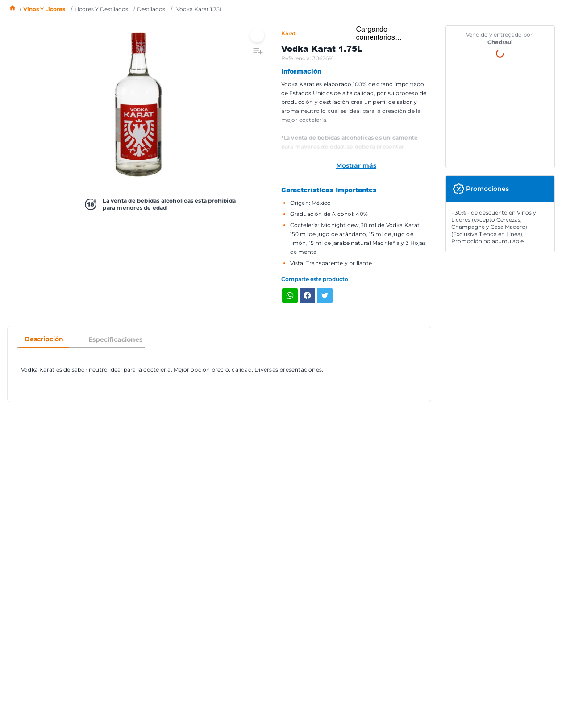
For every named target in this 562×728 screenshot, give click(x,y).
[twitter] (325, 296)
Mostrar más (356, 165)
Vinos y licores (44, 9)
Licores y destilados (101, 9)
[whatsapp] (290, 296)
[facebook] (307, 296)
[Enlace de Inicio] (12, 9)
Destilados (151, 9)
